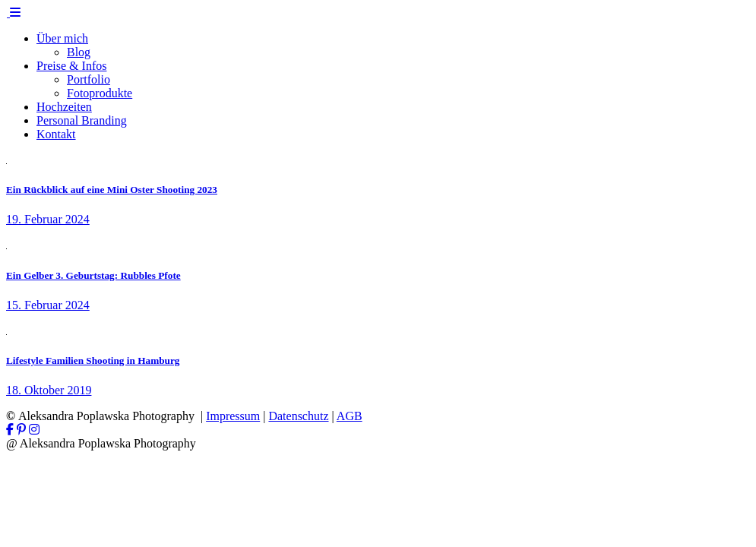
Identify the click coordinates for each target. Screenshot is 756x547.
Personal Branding (82, 120)
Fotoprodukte (100, 93)
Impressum (233, 416)
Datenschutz (298, 416)
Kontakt (56, 134)
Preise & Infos (71, 66)
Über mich (62, 38)
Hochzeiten (64, 107)
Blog (79, 52)
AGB (350, 416)
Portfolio (89, 79)
